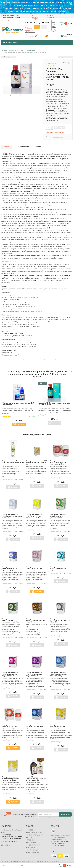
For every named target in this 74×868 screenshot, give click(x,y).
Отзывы (39, 147)
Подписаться (65, 814)
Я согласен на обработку (54, 818)
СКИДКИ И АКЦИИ (33, 853)
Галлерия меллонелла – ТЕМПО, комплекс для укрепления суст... (59, 516)
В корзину (20, 424)
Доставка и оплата (8, 18)
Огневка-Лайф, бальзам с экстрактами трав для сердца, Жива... (54, 404)
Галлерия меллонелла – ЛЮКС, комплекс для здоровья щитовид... (59, 726)
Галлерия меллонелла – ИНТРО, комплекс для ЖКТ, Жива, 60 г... (36, 620)
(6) (8, 417)
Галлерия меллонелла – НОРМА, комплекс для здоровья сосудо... (59, 674)
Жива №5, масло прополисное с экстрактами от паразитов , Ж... (36, 778)
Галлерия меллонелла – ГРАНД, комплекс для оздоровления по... (35, 674)
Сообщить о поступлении (55, 133)
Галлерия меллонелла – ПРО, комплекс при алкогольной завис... (37, 462)
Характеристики (22, 147)
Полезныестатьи (68, 35)
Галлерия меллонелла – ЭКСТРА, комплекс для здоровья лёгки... (35, 726)
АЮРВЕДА (30, 830)
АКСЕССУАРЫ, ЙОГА (34, 845)
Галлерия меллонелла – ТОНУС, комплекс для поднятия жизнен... (59, 568)
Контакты (18, 18)
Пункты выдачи (7, 20)
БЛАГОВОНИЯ (32, 843)
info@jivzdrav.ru (30, 32)
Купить (61, 127)
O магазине (5, 15)
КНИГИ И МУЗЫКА (33, 850)
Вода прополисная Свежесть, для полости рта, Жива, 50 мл (13, 462)
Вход (49, 15)
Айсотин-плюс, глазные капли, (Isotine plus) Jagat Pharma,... (18, 404)
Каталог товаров (11, 43)
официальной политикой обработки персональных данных (60, 843)
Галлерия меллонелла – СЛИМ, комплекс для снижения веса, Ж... (35, 516)
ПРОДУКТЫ (31, 840)
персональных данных (63, 818)
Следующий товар (65, 57)
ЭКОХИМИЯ (31, 848)
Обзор (7, 147)
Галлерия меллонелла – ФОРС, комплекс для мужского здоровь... (11, 568)
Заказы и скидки (15, 15)
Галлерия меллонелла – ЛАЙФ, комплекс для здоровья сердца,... (11, 726)
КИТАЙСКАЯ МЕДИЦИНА (35, 835)
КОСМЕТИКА (31, 838)
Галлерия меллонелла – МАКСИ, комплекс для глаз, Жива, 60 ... (60, 620)
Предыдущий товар (9, 57)
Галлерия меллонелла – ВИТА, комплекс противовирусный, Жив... (11, 620)
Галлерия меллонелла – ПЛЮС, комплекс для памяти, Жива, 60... (13, 516)
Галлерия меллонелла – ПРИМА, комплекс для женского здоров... (35, 568)
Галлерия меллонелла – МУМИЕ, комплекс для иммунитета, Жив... (11, 778)
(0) (43, 415)
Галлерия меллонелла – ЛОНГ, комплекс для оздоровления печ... (11, 674)
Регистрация (50, 18)
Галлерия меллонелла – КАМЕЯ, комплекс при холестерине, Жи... (59, 462)
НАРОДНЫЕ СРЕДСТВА (35, 832)
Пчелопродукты (58, 137)
